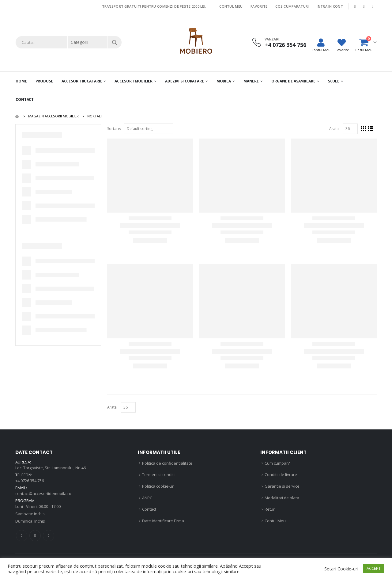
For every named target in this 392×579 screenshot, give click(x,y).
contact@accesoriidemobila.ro (43, 493)
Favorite (259, 6)
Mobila (224, 81)
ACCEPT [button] (374, 568)
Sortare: (114, 129)
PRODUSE (44, 81)
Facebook (22, 536)
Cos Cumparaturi (292, 6)
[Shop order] (149, 129)
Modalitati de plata (282, 498)
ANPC (147, 498)
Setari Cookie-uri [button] (341, 569)
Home (21, 81)
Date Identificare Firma (163, 521)
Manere (251, 81)
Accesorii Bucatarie (82, 81)
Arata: (334, 129)
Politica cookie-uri (158, 486)
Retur (270, 509)
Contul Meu (231, 6)
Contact (25, 99)
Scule (334, 81)
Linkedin (49, 536)
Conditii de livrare (281, 474)
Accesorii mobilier (134, 81)
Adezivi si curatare (185, 81)
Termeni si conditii (159, 474)
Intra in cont (330, 6)
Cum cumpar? (277, 463)
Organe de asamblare (293, 81)
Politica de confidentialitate (167, 463)
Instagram (35, 536)
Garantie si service (282, 486)
